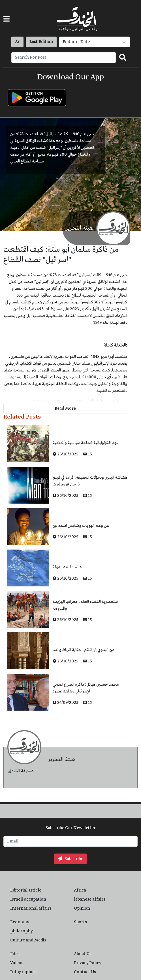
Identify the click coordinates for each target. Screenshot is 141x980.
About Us (83, 954)
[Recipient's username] (64, 58)
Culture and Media (28, 940)
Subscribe (70, 859)
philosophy (22, 931)
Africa (80, 890)
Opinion (82, 909)
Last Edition (41, 42)
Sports (80, 922)
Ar (17, 42)
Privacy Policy (88, 963)
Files (15, 954)
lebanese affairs (90, 899)
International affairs (31, 909)
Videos (17, 963)
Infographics (23, 972)
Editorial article (26, 890)
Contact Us (85, 972)
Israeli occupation (28, 899)
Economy (20, 922)
